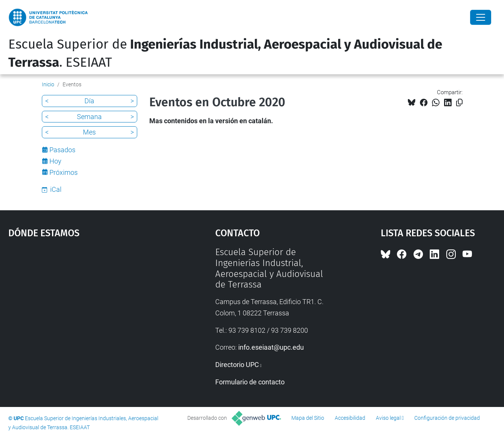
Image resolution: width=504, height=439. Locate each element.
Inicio (48, 84)
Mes (89, 132)
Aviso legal (388, 418)
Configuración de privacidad (447, 418)
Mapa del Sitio (308, 418)
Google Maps (87, 303)
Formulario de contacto (250, 382)
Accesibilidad (350, 418)
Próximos (64, 172)
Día (89, 101)
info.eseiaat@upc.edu (271, 347)
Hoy (55, 161)
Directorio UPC (237, 365)
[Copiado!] (459, 103)
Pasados (62, 150)
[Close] (481, 17)
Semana (89, 117)
